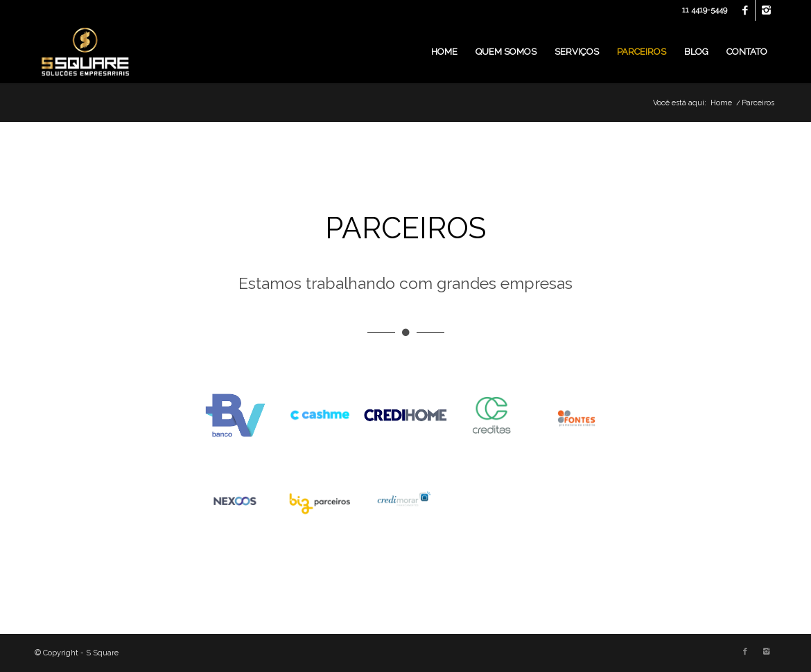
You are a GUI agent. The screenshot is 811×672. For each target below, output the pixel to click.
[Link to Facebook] (745, 10)
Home (721, 103)
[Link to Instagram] (766, 10)
